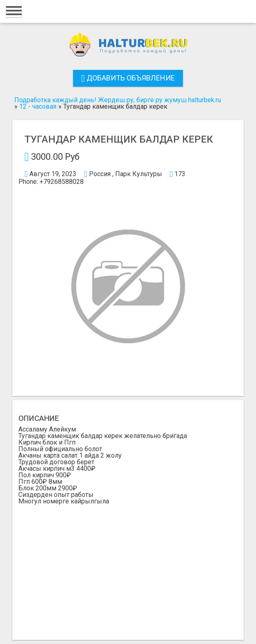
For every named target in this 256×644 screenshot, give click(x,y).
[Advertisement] (128, 566)
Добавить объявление (128, 78)
